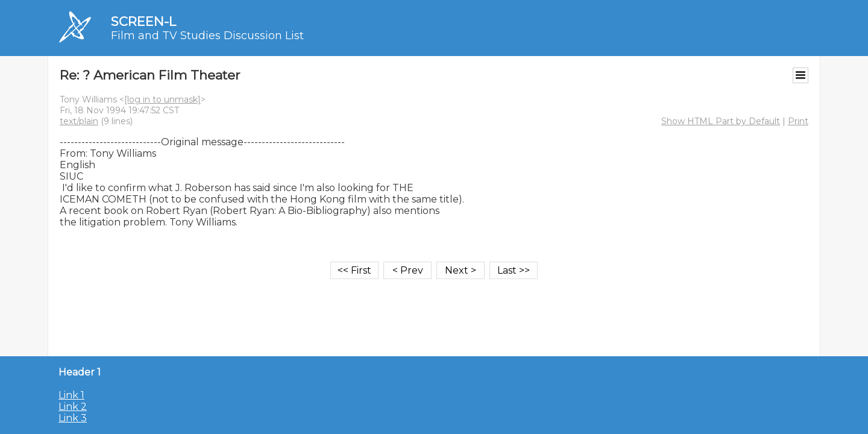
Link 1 (71, 395)
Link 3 (73, 418)
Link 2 (73, 407)
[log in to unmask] (162, 99)
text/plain (79, 121)
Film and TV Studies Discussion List (207, 36)
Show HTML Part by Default (721, 121)
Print (798, 121)
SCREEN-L (143, 21)
